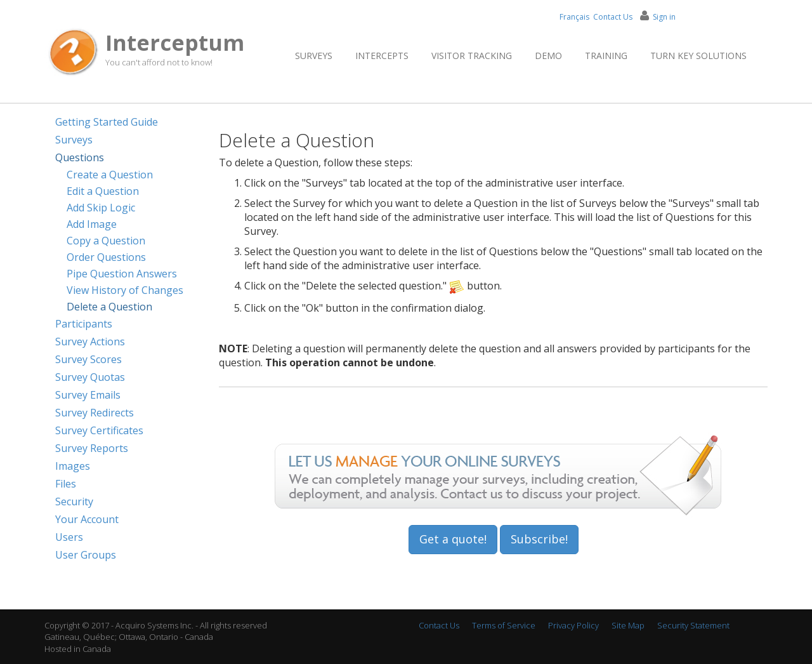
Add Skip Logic (101, 208)
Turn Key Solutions (698, 56)
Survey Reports (92, 448)
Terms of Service (504, 625)
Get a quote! (453, 539)
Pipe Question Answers (122, 274)
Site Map (628, 625)
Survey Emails (88, 395)
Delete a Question (109, 307)
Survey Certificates (99, 430)
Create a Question (110, 175)
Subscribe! (539, 539)
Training (606, 56)
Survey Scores (88, 359)
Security (74, 501)
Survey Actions (90, 342)
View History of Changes (125, 290)
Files (66, 484)
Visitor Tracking (472, 56)
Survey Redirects (95, 413)
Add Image (92, 224)
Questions (80, 157)
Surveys (314, 56)
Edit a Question (103, 191)
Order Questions (106, 257)
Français (574, 17)
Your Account (87, 519)
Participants (84, 324)
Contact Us (613, 17)
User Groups (86, 555)
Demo (548, 56)
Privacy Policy (573, 625)
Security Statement (693, 625)
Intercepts (382, 56)
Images (73, 466)
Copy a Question (106, 241)
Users (69, 537)
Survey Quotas (90, 377)
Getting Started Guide (107, 122)
